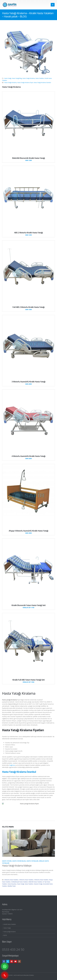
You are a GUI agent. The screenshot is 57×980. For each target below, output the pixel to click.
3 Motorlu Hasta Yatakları (26, 880)
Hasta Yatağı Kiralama (29, 78)
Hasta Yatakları (40, 78)
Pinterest (12, 961)
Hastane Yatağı (38, 884)
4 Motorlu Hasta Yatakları (41, 880)
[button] (53, 5)
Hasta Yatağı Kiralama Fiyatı (25, 82)
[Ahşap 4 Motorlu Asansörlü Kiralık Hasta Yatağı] (28, 532)
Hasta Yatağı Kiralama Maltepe (17, 866)
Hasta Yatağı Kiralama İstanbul (42, 82)
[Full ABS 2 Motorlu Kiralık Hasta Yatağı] (28, 308)
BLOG (5, 935)
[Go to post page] (28, 843)
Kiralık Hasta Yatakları (10, 924)
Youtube (15, 961)
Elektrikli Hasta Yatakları (35, 882)
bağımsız (12, 765)
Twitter (8, 961)
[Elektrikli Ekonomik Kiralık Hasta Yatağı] (28, 159)
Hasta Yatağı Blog (17, 78)
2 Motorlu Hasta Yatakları (11, 880)
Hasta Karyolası (12, 884)
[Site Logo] (10, 5)
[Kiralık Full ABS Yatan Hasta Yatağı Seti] (28, 681)
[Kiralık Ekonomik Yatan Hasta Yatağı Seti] (28, 606)
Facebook (4, 961)
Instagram (19, 961)
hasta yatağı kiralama (10, 932)
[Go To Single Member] (28, 123)
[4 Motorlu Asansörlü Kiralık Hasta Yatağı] (28, 457)
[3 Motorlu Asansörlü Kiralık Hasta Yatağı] (28, 383)
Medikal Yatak (12, 886)
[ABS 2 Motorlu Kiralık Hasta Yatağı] (28, 234)
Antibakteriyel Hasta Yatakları (20, 882)
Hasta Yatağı (8, 78)
